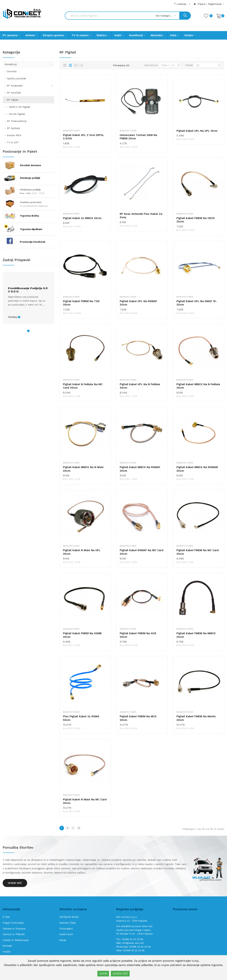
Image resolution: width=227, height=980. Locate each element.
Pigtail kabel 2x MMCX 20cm (82, 218)
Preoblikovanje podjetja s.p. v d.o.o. (28, 290)
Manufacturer (71, 131)
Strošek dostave (30, 165)
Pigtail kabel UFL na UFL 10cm (197, 131)
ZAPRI (103, 974)
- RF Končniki (13, 93)
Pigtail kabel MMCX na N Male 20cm (83, 469)
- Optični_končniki (15, 78)
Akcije (63, 940)
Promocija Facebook (33, 242)
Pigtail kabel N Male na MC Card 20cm (85, 801)
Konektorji (29, 64)
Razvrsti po (151, 65)
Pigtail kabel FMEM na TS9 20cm (81, 303)
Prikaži (189, 65)
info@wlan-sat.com (133, 943)
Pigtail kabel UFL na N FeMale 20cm (140, 386)
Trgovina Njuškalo (31, 229)
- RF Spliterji (12, 128)
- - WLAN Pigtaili (15, 114)
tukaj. (196, 961)
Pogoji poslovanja (13, 923)
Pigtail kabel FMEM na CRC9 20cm (196, 220)
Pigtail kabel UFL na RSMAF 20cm (138, 303)
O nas (6, 917)
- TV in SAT (12, 142)
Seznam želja (67, 923)
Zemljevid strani (69, 917)
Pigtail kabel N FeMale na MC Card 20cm (83, 386)
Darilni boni (66, 934)
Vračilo (7, 952)
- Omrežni (11, 71)
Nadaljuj (13, 317)
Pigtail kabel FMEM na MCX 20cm (138, 718)
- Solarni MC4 (13, 135)
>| (79, 828)
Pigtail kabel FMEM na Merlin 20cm (196, 718)
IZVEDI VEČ (120, 974)
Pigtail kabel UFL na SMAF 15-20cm (197, 303)
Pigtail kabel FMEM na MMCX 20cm (196, 635)
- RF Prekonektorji (16, 121)
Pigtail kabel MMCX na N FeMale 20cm (198, 386)
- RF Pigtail (29, 100)
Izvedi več (15, 883)
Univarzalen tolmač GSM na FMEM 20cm (138, 137)
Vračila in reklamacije (16, 940)
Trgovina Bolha (29, 216)
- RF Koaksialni (29, 86)
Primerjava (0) (121, 65)
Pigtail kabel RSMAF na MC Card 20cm (142, 552)
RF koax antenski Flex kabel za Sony (141, 216)
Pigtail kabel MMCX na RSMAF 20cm (140, 469)
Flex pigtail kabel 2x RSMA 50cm (81, 718)
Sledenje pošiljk (30, 178)
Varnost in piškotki (14, 934)
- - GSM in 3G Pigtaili (17, 107)
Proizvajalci (66, 929)
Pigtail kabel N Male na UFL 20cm (82, 552)
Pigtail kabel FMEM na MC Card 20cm (198, 552)
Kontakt (7, 946)
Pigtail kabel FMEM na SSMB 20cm (82, 635)
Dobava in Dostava (14, 929)
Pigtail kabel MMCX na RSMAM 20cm (197, 469)
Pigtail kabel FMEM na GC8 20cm (138, 635)
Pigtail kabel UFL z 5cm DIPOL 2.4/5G (83, 137)
